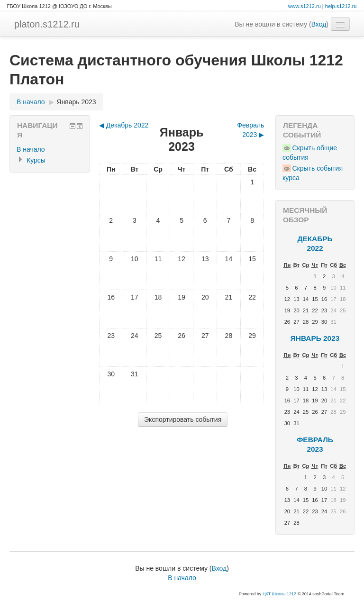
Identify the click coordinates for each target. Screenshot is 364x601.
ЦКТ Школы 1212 (279, 594)
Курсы (36, 160)
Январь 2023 (77, 102)
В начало (31, 102)
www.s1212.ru (305, 6)
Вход (319, 24)
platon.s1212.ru (47, 24)
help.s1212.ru (341, 6)
